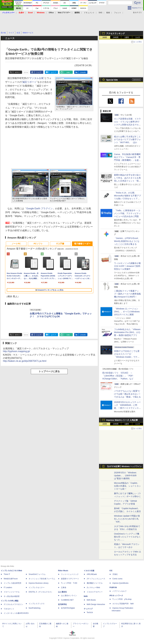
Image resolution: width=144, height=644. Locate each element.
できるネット (9, 609)
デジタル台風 (36, 78)
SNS (100, 13)
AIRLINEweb (92, 574)
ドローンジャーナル (12, 592)
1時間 (105, 37)
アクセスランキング (115, 33)
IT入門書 (60, 244)
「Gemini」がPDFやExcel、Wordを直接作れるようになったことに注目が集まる (127, 241)
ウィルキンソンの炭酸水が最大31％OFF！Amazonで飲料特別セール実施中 (127, 266)
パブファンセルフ (119, 591)
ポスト (17, 72)
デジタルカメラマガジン (13, 604)
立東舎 (64, 587)
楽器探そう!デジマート (70, 579)
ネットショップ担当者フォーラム (42, 579)
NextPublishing (35, 608)
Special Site (112, 80)
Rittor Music (63, 571)
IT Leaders (8, 587)
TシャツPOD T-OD (69, 583)
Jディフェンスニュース (96, 579)
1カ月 (138, 37)
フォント (118, 13)
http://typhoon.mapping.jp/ (16, 351)
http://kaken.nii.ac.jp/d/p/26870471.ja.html (25, 361)
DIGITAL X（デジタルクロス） (41, 592)
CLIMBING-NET (67, 600)
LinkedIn (83, 72)
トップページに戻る (49, 371)
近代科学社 (62, 604)
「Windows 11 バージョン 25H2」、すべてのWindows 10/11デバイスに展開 (127, 312)
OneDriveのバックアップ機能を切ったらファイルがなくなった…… (127, 537)
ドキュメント (89, 13)
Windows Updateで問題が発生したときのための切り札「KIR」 (127, 519)
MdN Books (91, 600)
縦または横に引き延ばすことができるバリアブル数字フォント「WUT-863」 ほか (127, 139)
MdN (86, 596)
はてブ (53, 72)
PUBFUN (113, 587)
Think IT (7, 574)
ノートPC (16, 244)
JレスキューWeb (93, 587)
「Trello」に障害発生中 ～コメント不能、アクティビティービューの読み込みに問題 (127, 213)
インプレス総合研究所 (12, 583)
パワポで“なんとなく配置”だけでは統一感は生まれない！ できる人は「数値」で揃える (127, 394)
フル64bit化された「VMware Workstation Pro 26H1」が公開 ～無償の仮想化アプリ (127, 332)
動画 (108, 13)
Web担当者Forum (11, 579)
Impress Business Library (39, 583)
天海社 (115, 574)
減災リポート (29, 82)
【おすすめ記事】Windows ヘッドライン (124, 466)
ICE (111, 571)
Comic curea (117, 579)
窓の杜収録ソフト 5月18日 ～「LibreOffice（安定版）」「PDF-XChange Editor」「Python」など (118, 376)
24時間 (116, 37)
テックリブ (88, 609)
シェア (39, 72)
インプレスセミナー (37, 587)
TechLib (90, 612)
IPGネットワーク (116, 596)
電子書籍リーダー (82, 244)
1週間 (127, 37)
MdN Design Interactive (96, 604)
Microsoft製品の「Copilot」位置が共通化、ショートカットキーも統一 (127, 486)
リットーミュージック (70, 574)
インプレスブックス (37, 604)
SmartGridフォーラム (37, 574)
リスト (26, 72)
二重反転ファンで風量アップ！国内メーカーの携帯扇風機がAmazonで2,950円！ (127, 294)
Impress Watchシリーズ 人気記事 (122, 420)
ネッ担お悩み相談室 (12, 596)
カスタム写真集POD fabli (123, 604)
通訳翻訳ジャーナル (95, 583)
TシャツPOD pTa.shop (122, 599)
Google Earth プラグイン (39, 208)
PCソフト (38, 244)
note (68, 72)
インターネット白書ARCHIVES (16, 613)
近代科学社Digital (68, 608)
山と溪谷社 (62, 592)
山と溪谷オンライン (69, 596)
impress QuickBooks (120, 583)
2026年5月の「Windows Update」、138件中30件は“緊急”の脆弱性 (125, 476)
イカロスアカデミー (95, 592)
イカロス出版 (89, 571)
